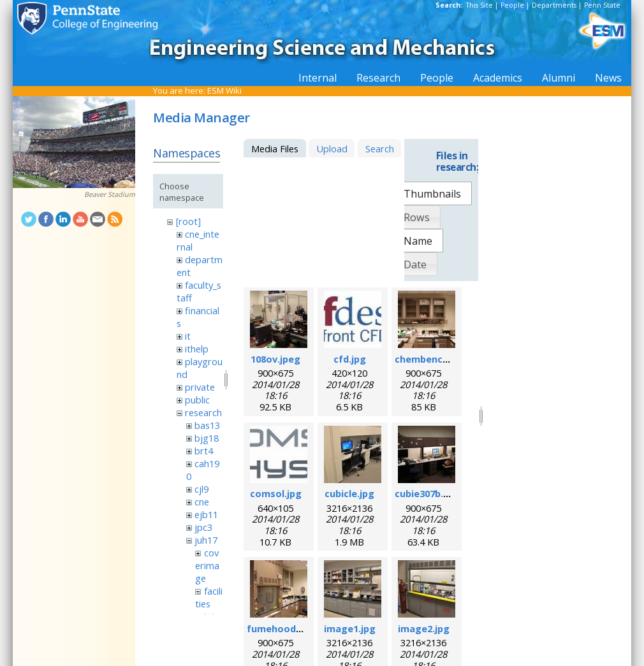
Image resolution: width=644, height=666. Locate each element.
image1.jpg (350, 628)
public (197, 400)
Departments (554, 5)
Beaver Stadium (110, 194)
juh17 (206, 540)
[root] (188, 221)
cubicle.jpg (349, 493)
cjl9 (201, 489)
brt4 (204, 451)
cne (202, 502)
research (203, 412)
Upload (332, 148)
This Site (479, 5)
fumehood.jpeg (283, 628)
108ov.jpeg (275, 359)
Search (380, 148)
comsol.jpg (276, 493)
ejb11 (206, 514)
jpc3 (203, 527)
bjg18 (207, 438)
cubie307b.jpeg (429, 493)
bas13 (207, 425)
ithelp (197, 349)
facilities (209, 597)
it (188, 336)
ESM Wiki (224, 90)
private (200, 387)
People (512, 5)
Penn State (602, 5)
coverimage (207, 565)
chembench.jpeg (433, 359)
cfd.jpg (350, 359)
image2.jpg (424, 628)
